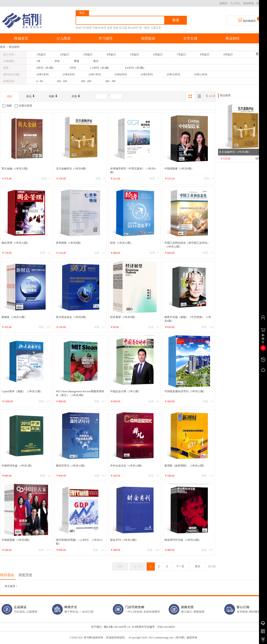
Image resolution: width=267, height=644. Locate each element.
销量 (53, 96)
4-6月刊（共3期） (135, 68)
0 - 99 (40, 81)
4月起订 (111, 54)
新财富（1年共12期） (14, 317)
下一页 (180, 566)
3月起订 (88, 54)
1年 (38, 61)
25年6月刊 (69, 74)
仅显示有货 (23, 106)
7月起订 (181, 54)
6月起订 (158, 54)
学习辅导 (106, 38)
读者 (110, 28)
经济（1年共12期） (121, 243)
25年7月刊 (95, 74)
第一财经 (144, 28)
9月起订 (228, 54)
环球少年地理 (84, 28)
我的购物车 (247, 20)
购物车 (224, 3)
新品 (31, 96)
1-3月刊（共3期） (100, 68)
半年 (57, 61)
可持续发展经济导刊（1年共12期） (185, 391)
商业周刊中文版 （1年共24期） (183, 540)
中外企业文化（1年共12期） (127, 466)
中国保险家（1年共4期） (179, 169)
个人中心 (235, 3)
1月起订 (41, 54)
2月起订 (65, 54)
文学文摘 (190, 38)
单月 (96, 61)
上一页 (138, 566)
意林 (116, 28)
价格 (76, 96)
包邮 (7, 106)
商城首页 (21, 38)
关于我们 (96, 627)
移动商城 (249, 3)
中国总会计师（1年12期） (125, 391)
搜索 (176, 20)
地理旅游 (148, 38)
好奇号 (102, 28)
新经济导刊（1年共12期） (71, 466)
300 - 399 (110, 81)
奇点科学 (133, 28)
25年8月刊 (121, 74)
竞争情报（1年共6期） (69, 243)
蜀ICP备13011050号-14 (117, 627)
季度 (77, 61)
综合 (10, 96)
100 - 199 (62, 81)
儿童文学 (156, 28)
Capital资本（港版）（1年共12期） (22, 391)
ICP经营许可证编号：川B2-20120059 (153, 627)
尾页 (198, 566)
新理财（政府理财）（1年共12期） (185, 466)
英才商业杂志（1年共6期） (72, 317)
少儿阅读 (63, 38)
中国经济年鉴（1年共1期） (18, 466)
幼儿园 (123, 28)
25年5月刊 (42, 74)
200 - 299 (86, 81)
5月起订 (135, 54)
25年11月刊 (201, 74)
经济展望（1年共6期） (123, 317)
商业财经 (233, 38)
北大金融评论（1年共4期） (72, 169)
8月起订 (205, 54)
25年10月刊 (173, 74)
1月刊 (73, 68)
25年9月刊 (147, 74)
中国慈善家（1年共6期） (16, 540)
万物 (95, 28)
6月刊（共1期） (46, 68)
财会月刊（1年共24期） (124, 540)
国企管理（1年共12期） (16, 243)
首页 (3, 47)
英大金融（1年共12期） (16, 169)
